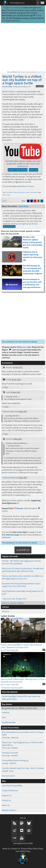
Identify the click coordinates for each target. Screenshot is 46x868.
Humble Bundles (9, 722)
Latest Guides (8, 616)
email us (21, 355)
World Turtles (7, 195)
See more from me (9, 226)
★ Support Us (23, 550)
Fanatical (6, 713)
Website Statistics (9, 810)
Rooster (9, 367)
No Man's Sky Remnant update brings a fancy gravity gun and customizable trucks (33, 242)
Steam (28, 192)
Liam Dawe (8, 87)
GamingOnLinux (17, 3)
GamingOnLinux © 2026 (23, 843)
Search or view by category (13, 603)
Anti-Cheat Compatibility (12, 786)
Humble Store (15, 21)
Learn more (41, 72)
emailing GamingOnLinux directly (24, 224)
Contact (5, 607)
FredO (8, 380)
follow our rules (24, 347)
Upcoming (33, 192)
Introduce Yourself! (10, 753)
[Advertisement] (23, 47)
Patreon (19, 508)
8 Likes (4, 201)
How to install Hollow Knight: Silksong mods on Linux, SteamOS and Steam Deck (23, 679)
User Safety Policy (23, 851)
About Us (6, 805)
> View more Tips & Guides (12, 688)
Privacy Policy (27, 849)
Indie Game (22, 192)
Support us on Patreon (12, 8)
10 (44, 650)
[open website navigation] (42, 3)
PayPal (37, 15)
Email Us (6, 611)
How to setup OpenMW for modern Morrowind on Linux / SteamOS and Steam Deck (23, 645)
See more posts (8, 776)
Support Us (7, 795)
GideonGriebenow (10, 412)
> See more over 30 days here (14, 599)
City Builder (10, 192)
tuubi (8, 392)
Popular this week (10, 556)
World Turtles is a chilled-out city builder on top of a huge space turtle (22, 80)
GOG (4, 21)
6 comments (40, 86)
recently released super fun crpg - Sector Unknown (23, 768)
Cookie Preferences (10, 791)
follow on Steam (27, 186)
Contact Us (7, 800)
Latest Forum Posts (10, 728)
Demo (16, 192)
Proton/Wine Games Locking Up (15, 760)
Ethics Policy (38, 849)
